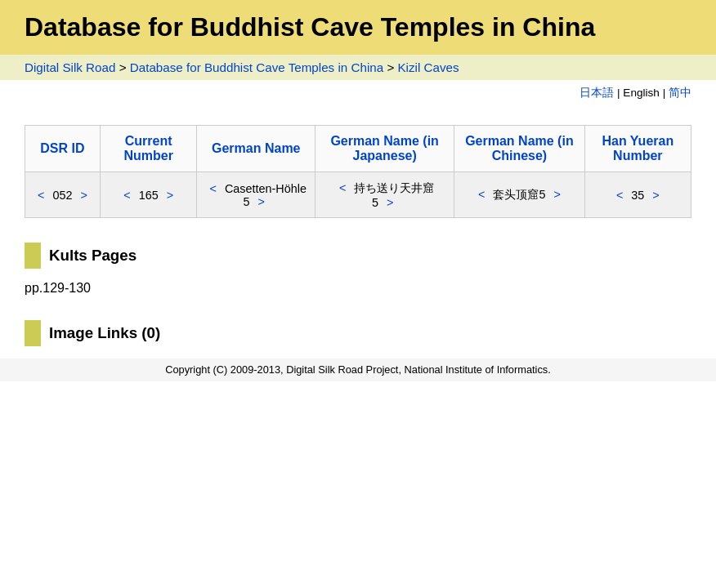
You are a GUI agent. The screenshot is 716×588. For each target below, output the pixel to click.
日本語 (597, 93)
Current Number (148, 148)
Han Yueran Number (638, 148)
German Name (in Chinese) (519, 148)
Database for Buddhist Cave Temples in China (257, 67)
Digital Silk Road (70, 67)
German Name (256, 148)
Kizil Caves (428, 67)
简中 (680, 93)
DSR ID (62, 148)
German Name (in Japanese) (384, 148)
